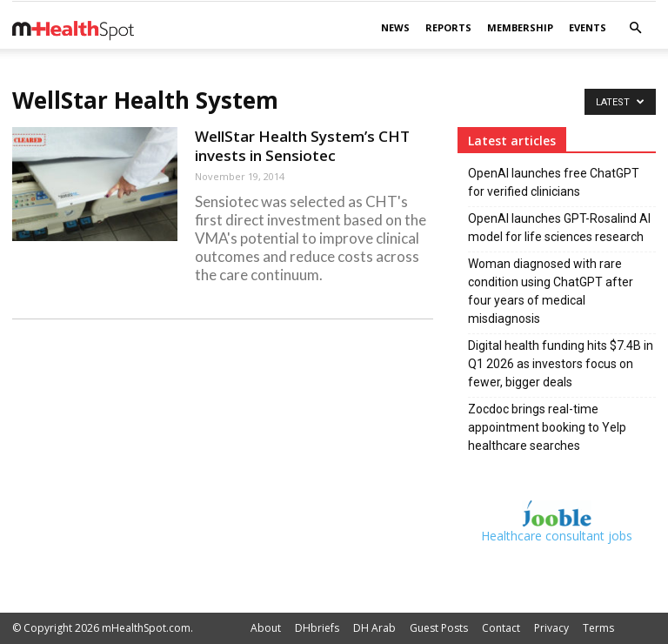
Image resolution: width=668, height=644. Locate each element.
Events (588, 27)
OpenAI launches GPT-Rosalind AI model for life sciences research (559, 228)
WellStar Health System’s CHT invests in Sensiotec (302, 146)
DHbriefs (317, 628)
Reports (448, 27)
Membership (520, 27)
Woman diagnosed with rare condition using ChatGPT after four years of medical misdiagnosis (551, 291)
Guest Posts (439, 628)
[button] (635, 28)
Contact (501, 628)
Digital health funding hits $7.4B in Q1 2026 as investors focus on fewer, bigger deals (561, 364)
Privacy (551, 628)
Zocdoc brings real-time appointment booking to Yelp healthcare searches (547, 427)
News (395, 27)
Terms (598, 628)
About (266, 628)
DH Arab (374, 628)
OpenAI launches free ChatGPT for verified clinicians (554, 182)
